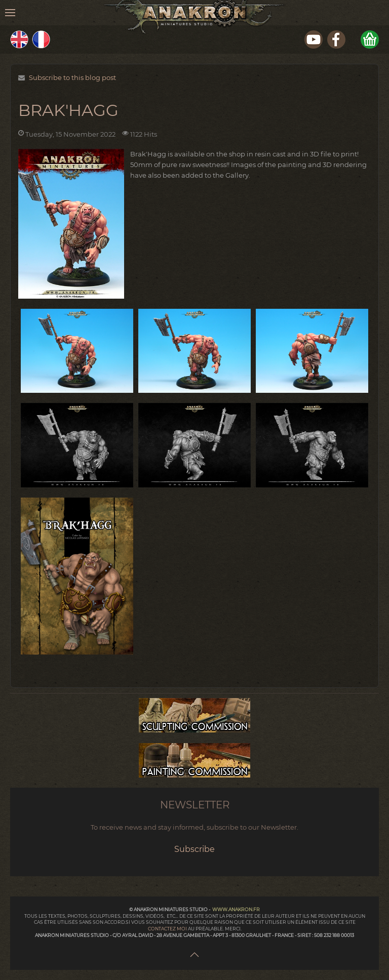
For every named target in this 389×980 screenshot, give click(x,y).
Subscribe (194, 849)
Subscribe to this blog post (72, 77)
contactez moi (168, 929)
